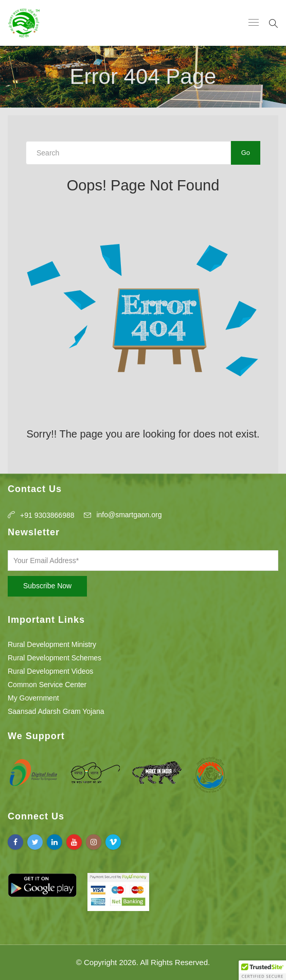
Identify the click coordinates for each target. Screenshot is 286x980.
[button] (262, 970)
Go (246, 153)
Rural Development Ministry (52, 644)
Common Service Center (47, 685)
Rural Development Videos (50, 671)
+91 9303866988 (47, 515)
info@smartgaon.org (129, 515)
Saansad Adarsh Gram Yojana (56, 711)
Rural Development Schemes (55, 658)
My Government (33, 698)
